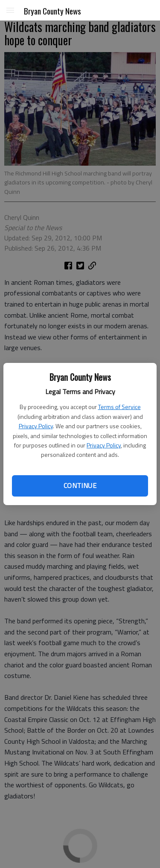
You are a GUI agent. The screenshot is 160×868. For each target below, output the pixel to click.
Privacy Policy (36, 426)
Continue (80, 485)
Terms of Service (119, 407)
